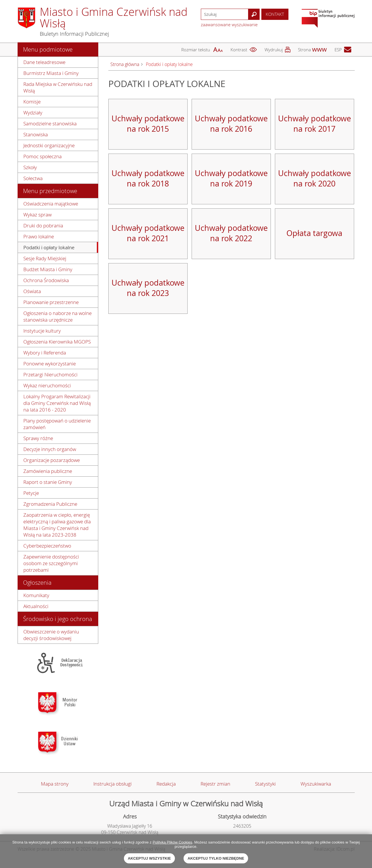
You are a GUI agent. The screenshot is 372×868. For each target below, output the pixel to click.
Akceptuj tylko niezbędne (216, 858)
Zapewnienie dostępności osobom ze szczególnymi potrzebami (51, 563)
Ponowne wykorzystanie (50, 364)
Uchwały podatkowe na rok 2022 (231, 233)
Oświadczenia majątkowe (51, 204)
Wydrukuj (274, 50)
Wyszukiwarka (316, 784)
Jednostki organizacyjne (49, 145)
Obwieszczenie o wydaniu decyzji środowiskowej (51, 635)
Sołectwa (33, 178)
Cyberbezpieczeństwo (47, 546)
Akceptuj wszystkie (150, 858)
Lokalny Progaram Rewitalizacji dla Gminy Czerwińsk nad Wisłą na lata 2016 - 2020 (57, 403)
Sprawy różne (38, 438)
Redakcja (166, 784)
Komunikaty (36, 595)
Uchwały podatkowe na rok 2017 (315, 124)
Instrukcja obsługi (113, 784)
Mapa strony (55, 784)
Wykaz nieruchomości (47, 385)
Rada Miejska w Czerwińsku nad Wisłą (58, 87)
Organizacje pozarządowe (52, 460)
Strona (304, 50)
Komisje (32, 102)
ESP (338, 50)
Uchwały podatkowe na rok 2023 (148, 288)
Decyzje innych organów (50, 449)
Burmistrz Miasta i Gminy (51, 73)
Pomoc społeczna (43, 156)
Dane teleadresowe (44, 62)
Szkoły (30, 167)
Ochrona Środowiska (46, 280)
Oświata (32, 291)
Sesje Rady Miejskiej (45, 258)
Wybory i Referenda (45, 353)
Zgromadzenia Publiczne (50, 504)
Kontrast (239, 50)
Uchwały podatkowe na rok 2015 (148, 124)
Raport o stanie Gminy (48, 482)
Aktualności (36, 606)
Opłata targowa (314, 233)
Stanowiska (36, 134)
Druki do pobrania (43, 226)
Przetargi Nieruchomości (50, 374)
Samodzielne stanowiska (50, 123)
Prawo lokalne (39, 236)
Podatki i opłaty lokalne (49, 247)
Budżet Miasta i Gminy (48, 269)
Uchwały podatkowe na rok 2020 (315, 178)
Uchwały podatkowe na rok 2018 (148, 178)
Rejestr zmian (215, 784)
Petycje (31, 493)
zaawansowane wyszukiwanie (229, 24)
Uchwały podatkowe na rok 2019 (231, 178)
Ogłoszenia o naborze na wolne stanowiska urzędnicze (57, 316)
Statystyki (265, 784)
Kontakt (275, 14)
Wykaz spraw (37, 215)
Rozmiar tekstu (196, 50)
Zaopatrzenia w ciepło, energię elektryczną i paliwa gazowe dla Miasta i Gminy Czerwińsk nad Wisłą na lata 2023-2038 (57, 525)
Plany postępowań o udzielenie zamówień (57, 424)
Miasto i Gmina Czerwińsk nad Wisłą (114, 17)
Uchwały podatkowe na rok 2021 (148, 233)
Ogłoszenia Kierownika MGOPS (57, 342)
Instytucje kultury (42, 331)
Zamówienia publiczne (48, 471)
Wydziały (33, 113)
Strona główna (125, 64)
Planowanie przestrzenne (51, 302)
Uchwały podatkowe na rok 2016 (231, 124)
